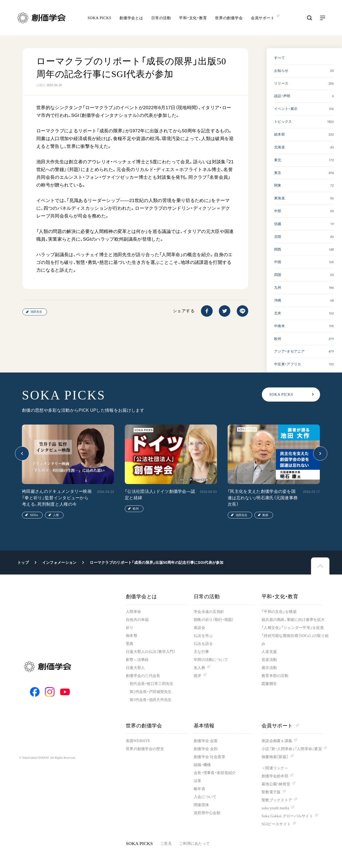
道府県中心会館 (207, 813)
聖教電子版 (271, 792)
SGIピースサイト (276, 824)
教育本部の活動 (275, 676)
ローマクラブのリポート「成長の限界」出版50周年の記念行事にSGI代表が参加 (157, 562)
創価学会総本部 (275, 776)
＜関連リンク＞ (275, 768)
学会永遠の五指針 (209, 612)
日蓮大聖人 (135, 668)
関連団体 (201, 805)
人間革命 (133, 612)
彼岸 (198, 676)
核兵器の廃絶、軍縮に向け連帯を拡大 (293, 620)
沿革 (198, 781)
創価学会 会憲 (206, 741)
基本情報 (204, 726)
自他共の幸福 (137, 620)
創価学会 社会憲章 (209, 757)
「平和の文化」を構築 (279, 612)
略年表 (199, 789)
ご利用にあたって (195, 844)
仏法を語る (203, 644)
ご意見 (166, 844)
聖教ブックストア (277, 800)
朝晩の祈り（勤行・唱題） (214, 620)
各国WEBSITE (138, 741)
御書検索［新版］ (275, 757)
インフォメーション (59, 562)
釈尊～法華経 (137, 660)
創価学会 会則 (206, 749)
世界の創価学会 (229, 19)
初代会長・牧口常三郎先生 (151, 684)
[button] (22, 453)
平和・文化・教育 (193, 19)
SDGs (34, 515)
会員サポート (280, 726)
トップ (23, 562)
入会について (205, 797)
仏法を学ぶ (203, 636)
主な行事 (201, 652)
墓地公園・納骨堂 (276, 784)
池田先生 (36, 312)
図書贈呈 (269, 684)
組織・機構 (202, 765)
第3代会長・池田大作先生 (151, 700)
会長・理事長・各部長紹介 (215, 773)
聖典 (130, 644)
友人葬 (199, 668)
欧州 (136, 509)
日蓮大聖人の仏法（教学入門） (151, 652)
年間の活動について (211, 660)
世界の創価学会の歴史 (145, 749)
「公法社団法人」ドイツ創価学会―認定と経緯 (160, 495)
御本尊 (132, 636)
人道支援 (269, 652)
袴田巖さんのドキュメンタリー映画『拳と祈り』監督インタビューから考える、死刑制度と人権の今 (57, 498)
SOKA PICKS (100, 19)
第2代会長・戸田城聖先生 (151, 692)
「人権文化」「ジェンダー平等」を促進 (293, 628)
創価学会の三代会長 (143, 676)
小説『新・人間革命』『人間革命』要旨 (292, 749)
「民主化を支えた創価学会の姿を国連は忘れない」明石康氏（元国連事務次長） (263, 498)
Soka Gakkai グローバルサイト (287, 816)
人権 (56, 515)
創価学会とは (131, 19)
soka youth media (275, 808)
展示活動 (269, 668)
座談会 (199, 628)
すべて (279, 58)
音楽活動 (269, 660)
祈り (130, 628)
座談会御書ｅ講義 (277, 741)
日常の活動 (161, 19)
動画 (265, 515)
